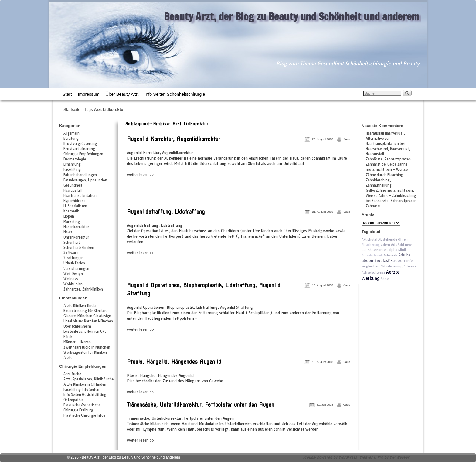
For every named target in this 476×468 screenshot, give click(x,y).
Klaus (346, 139)
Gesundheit (73, 185)
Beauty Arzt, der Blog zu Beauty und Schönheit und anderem (292, 16)
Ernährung (72, 164)
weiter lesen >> (140, 175)
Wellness (71, 279)
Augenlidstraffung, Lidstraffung (166, 212)
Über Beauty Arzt (122, 94)
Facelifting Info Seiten (81, 390)
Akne (385, 279)
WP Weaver (399, 457)
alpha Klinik (398, 250)
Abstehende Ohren (393, 239)
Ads (394, 245)
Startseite (72, 110)
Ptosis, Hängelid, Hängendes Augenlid (174, 362)
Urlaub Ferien (74, 263)
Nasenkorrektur (76, 227)
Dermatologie (75, 159)
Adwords (391, 255)
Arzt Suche (72, 374)
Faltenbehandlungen (80, 175)
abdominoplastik (377, 261)
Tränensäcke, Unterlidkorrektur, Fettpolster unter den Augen (201, 405)
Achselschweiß (372, 255)
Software (71, 253)
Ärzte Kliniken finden (80, 306)
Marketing (72, 222)
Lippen (69, 216)
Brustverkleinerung (79, 149)
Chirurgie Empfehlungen (83, 154)
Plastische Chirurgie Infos (84, 415)
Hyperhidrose (74, 201)
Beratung (71, 139)
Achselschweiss (373, 272)
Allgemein (71, 133)
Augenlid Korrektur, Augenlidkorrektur (173, 139)
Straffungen (73, 258)
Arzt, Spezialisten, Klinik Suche (88, 379)
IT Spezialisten (75, 206)
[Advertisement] (196, 191)
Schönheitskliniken (79, 248)
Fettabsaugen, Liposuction (85, 180)
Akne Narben (378, 250)
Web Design (73, 274)
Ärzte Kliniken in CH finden (85, 384)
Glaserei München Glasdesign (87, 316)
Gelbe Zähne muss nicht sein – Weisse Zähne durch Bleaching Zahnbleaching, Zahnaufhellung (387, 175)
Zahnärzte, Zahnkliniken (83, 289)
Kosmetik (71, 211)
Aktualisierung (391, 266)
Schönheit (72, 243)
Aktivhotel (369, 239)
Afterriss (410, 266)
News (68, 232)
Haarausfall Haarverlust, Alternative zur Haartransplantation (385, 139)
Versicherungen (76, 269)
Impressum (88, 94)
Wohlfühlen (73, 284)
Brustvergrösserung (80, 144)
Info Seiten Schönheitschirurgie (175, 94)
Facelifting (72, 170)
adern (386, 245)
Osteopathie (73, 400)
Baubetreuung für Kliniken (85, 311)
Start (67, 94)
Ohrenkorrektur (76, 237)
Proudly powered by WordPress (330, 457)
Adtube (405, 255)
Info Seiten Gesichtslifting (85, 395)
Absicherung (371, 245)
